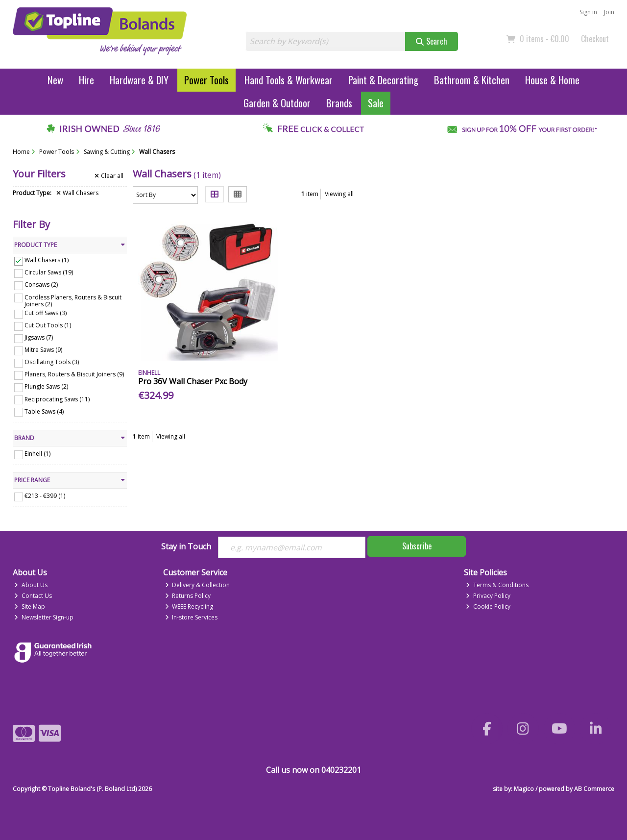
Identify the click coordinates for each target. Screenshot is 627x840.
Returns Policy (188, 596)
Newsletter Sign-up (44, 617)
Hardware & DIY (139, 80)
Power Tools (206, 80)
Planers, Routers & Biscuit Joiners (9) (74, 374)
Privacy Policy (488, 596)
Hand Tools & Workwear (289, 80)
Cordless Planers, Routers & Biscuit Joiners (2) (73, 300)
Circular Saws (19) (49, 272)
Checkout (595, 39)
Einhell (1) (37, 454)
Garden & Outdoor (277, 103)
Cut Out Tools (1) (48, 325)
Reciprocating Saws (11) (57, 399)
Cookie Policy (488, 606)
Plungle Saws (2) (46, 386)
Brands (339, 103)
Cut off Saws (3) (46, 313)
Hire (86, 80)
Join (609, 12)
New (55, 80)
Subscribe (417, 546)
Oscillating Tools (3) (52, 362)
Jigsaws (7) (39, 337)
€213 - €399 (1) (45, 496)
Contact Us (33, 596)
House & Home (552, 80)
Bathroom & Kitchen (472, 80)
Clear (109, 176)
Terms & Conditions (497, 585)
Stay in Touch (186, 547)
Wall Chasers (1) (47, 260)
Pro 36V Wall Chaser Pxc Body (193, 381)
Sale (376, 103)
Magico (524, 789)
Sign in (588, 12)
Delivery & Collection (198, 585)
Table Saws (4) (44, 411)
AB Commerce (594, 789)
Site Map (30, 606)
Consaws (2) (41, 284)
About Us (31, 585)
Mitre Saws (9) (43, 350)
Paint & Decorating (383, 80)
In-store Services (192, 617)
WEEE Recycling (189, 606)
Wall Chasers (77, 193)
